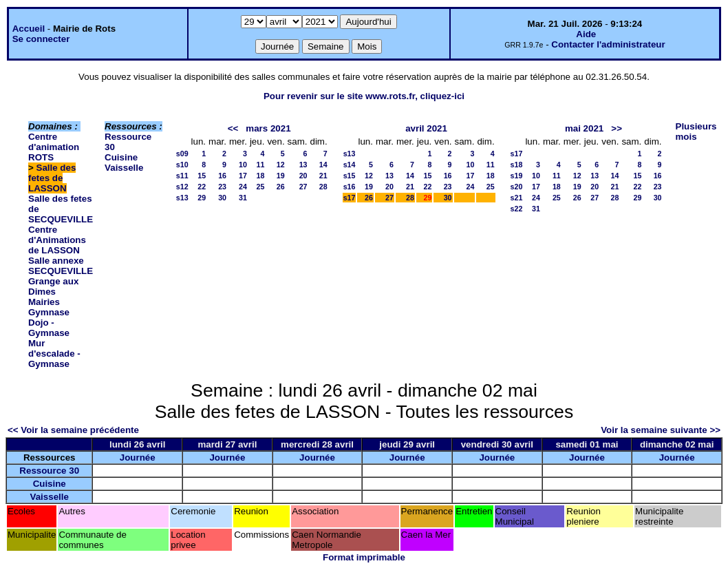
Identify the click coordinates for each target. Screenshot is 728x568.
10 (243, 165)
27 (303, 187)
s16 (350, 187)
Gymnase (49, 312)
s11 (182, 176)
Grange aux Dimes (53, 286)
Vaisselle (124, 168)
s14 (350, 165)
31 (243, 198)
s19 (517, 176)
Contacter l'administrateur (608, 44)
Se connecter (41, 39)
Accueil (29, 29)
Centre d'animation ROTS (54, 147)
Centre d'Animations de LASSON (57, 240)
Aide (586, 34)
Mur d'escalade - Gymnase (54, 354)
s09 (182, 154)
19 (281, 176)
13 (303, 165)
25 (261, 187)
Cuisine (121, 157)
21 (323, 176)
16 (222, 176)
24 (243, 187)
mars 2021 (268, 128)
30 (222, 198)
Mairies (44, 302)
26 (281, 187)
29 (202, 198)
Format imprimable (364, 557)
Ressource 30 (49, 471)
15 (202, 176)
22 (202, 187)
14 (323, 165)
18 (261, 176)
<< (233, 128)
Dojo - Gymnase (49, 328)
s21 (517, 198)
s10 (182, 165)
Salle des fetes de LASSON (52, 178)
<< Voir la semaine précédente (73, 430)
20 (303, 176)
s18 (517, 165)
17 (243, 176)
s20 (517, 187)
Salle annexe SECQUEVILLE (61, 266)
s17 (350, 198)
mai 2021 (584, 128)
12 (281, 165)
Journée (138, 457)
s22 (517, 209)
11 (261, 165)
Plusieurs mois (696, 132)
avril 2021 (426, 128)
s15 (350, 176)
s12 (182, 187)
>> (617, 128)
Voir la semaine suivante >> (661, 430)
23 (222, 187)
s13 (182, 198)
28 (323, 187)
